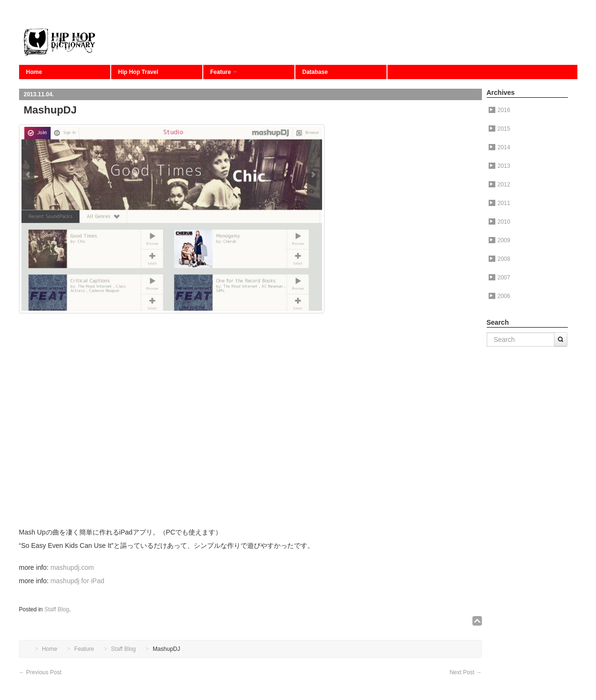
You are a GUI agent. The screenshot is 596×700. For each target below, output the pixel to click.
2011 (500, 203)
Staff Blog (57, 609)
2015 (500, 129)
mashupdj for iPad (78, 581)
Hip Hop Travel (138, 72)
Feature (224, 72)
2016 (500, 110)
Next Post (465, 672)
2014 (500, 147)
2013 (500, 166)
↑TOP (477, 621)
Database (315, 72)
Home (34, 72)
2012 (500, 185)
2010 (500, 222)
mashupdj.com (72, 567)
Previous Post (40, 672)
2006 (500, 296)
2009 (500, 240)
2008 (500, 259)
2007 (500, 278)
